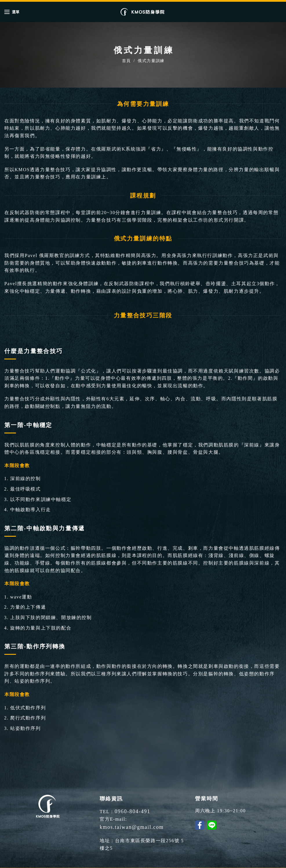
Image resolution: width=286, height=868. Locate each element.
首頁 (126, 61)
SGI (215, 863)
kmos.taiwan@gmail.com (157, 818)
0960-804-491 (131, 811)
